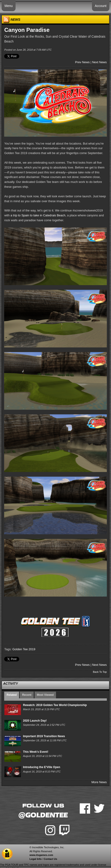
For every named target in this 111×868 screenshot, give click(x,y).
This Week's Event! (36, 752)
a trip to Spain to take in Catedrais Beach (38, 215)
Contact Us (50, 859)
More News (99, 782)
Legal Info (36, 859)
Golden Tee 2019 (24, 649)
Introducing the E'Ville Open (42, 767)
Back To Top (100, 672)
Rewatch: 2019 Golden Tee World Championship (55, 705)
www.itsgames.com (41, 855)
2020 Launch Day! (35, 721)
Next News (100, 62)
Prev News (82, 62)
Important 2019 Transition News (44, 736)
